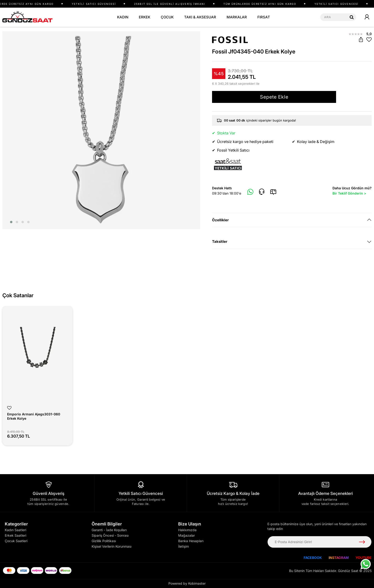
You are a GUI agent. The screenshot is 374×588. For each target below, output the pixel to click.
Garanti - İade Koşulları (109, 530)
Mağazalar (187, 535)
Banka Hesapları (191, 541)
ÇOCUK (167, 17)
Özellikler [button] (220, 220)
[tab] (292, 220)
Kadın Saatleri (16, 530)
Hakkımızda (187, 530)
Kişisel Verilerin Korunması (112, 546)
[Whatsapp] (250, 192)
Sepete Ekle (274, 97)
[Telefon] (262, 192)
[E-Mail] (273, 192)
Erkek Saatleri (16, 535)
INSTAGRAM (339, 558)
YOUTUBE (364, 558)
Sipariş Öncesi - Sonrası (110, 535)
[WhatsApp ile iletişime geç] (366, 564)
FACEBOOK (313, 558)
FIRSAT (264, 17)
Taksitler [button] (220, 241)
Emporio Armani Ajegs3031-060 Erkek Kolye (34, 416)
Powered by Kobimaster (187, 583)
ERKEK (145, 17)
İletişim (184, 546)
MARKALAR (237, 17)
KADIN (123, 17)
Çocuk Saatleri (16, 541)
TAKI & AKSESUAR (200, 17)
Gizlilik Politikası (104, 541)
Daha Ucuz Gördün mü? (352, 191)
